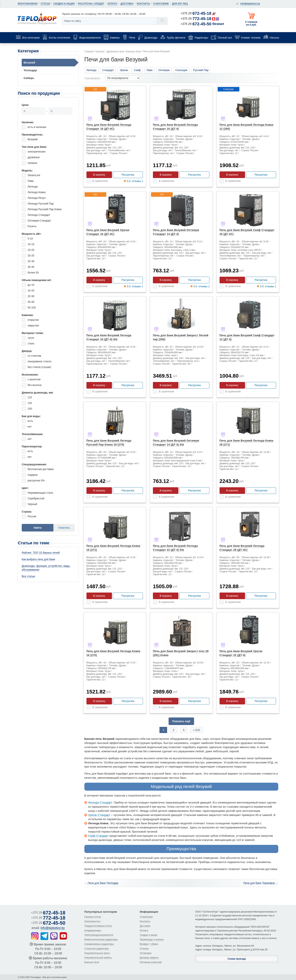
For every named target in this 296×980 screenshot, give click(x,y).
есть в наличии (37, 127)
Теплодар (30, 70)
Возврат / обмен (149, 944)
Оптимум (164, 70)
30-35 (31, 267)
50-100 (32, 308)
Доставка (127, 3)
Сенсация (181, 70)
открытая (33, 320)
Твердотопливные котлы (98, 926)
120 (30, 403)
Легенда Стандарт (39, 215)
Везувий (29, 63)
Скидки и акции (64, 3)
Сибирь (29, 78)
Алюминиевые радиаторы (99, 944)
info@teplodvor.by (250, 3)
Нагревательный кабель (98, 958)
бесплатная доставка (41, 469)
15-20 (31, 250)
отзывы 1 (133, 181)
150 (30, 409)
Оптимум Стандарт (39, 221)
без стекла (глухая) (39, 367)
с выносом (34, 379)
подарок (33, 475)
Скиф (137, 70)
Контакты (143, 3)
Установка (145, 953)
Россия (32, 516)
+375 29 (196, 13)
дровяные (34, 157)
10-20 (31, 291)
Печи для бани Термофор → (261, 883)
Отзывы (144, 949)
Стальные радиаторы (97, 949)
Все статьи (28, 576)
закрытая (33, 325)
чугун (31, 338)
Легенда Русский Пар (41, 204)
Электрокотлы (92, 921)
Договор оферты (149, 958)
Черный (32, 504)
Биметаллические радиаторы (101, 939)
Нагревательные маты (97, 953)
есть (30, 421)
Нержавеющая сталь (40, 493)
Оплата (112, 3)
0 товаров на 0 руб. (251, 23)
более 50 (33, 273)
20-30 (31, 296)
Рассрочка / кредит (91, 3)
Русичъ (32, 226)
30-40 (31, 302)
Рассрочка (128, 175)
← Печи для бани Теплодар (101, 883)
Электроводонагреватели (99, 935)
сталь (31, 343)
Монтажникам (28, 3)
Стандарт (108, 70)
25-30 (31, 261)
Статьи (45, 3)
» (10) (196, 730)
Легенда (33, 187)
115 (30, 397)
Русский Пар (201, 70)
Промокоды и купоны (152, 939)
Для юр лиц (180, 3)
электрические (37, 152)
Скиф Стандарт (98, 836)
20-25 (31, 256)
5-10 (30, 239)
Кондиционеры (93, 930)
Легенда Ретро (37, 198)
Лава (31, 181)
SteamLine (34, 175)
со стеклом (34, 356)
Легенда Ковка (37, 192)
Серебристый (36, 498)
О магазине (161, 3)
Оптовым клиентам (151, 962)
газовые (32, 163)
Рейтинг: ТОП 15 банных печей (41, 553)
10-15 (31, 244)
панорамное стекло (40, 361)
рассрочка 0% (36, 480)
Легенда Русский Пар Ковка (45, 209)
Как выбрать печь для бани (38, 559)
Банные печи (92, 962)
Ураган (124, 70)
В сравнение (100, 181)
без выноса (34, 385)
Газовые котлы (93, 917)
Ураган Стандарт (99, 815)
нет (30, 427)
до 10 (31, 285)
